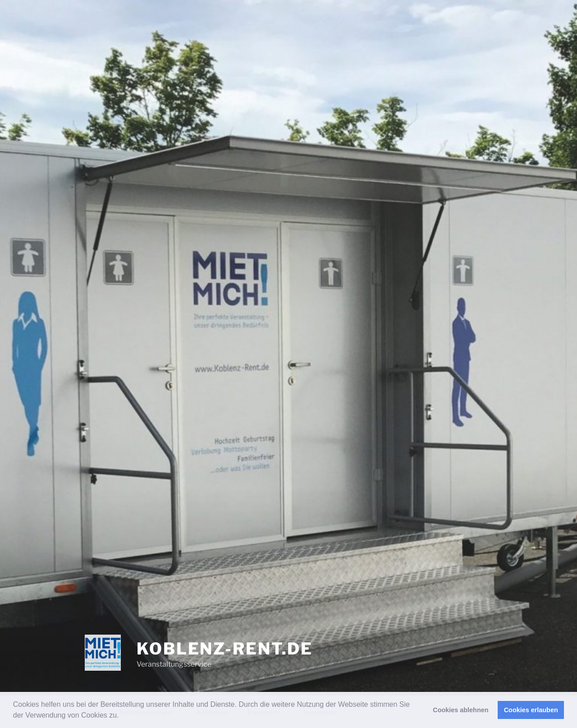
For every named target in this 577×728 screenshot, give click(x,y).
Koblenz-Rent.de (225, 649)
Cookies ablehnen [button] (460, 710)
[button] (122, 716)
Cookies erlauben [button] (531, 710)
